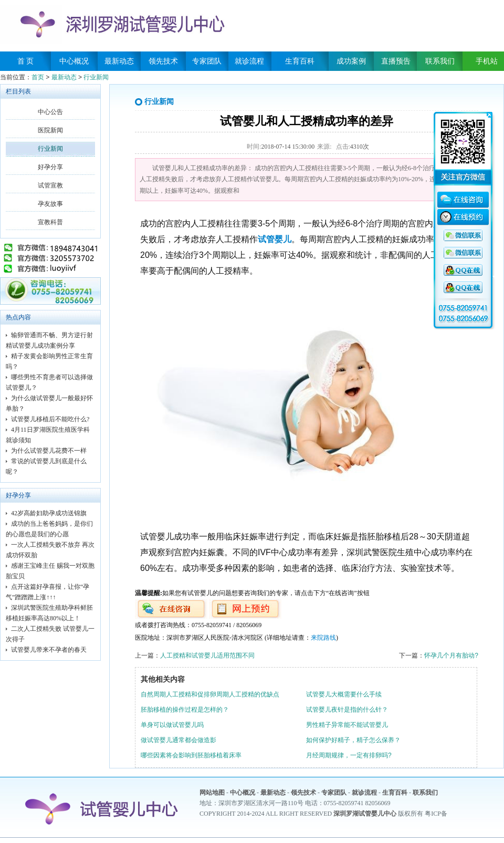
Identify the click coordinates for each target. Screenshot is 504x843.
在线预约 (463, 218)
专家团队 (207, 61)
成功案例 (351, 61)
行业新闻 (96, 77)
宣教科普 (50, 222)
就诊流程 (249, 61)
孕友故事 (50, 204)
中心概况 (74, 61)
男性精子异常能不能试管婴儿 (347, 725)
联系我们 (440, 61)
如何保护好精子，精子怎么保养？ (353, 740)
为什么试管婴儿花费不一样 (49, 451)
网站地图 (212, 793)
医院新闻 (50, 130)
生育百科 (300, 61)
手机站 (483, 61)
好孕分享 (50, 167)
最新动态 (119, 61)
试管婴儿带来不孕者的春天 (49, 650)
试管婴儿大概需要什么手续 (344, 694)
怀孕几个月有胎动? (451, 655)
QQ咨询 (463, 236)
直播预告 (396, 61)
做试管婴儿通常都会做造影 (178, 740)
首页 (38, 77)
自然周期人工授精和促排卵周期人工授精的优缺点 (210, 694)
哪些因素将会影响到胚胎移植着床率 (191, 755)
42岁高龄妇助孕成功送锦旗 (49, 513)
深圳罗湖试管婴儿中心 (365, 814)
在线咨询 (463, 201)
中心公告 (50, 112)
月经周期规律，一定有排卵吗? (349, 755)
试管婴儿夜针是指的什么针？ (347, 710)
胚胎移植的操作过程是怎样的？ (185, 710)
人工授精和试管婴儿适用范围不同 (207, 655)
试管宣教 (50, 185)
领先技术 (163, 61)
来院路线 (323, 638)
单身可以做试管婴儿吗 (172, 725)
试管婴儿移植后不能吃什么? (50, 419)
